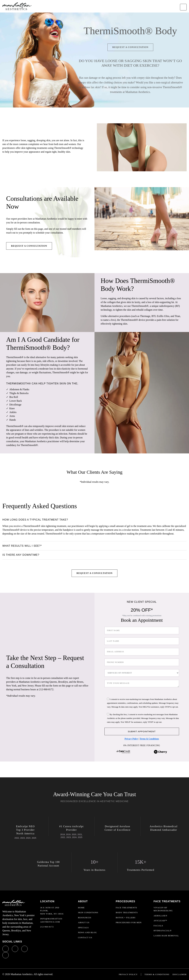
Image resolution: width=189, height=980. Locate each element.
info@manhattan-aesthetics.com (51, 920)
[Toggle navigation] (183, 7)
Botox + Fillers (126, 918)
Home (81, 908)
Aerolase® (160, 916)
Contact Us (85, 937)
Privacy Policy (131, 739)
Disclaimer (180, 974)
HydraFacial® (163, 931)
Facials (158, 926)
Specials (83, 928)
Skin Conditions (88, 912)
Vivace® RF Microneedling (163, 909)
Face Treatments (127, 908)
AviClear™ (160, 921)
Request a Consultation (130, 47)
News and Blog (87, 932)
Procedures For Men (129, 922)
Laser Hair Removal (166, 936)
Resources (85, 918)
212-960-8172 (47, 927)
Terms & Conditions (149, 739)
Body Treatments (127, 912)
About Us (84, 922)
